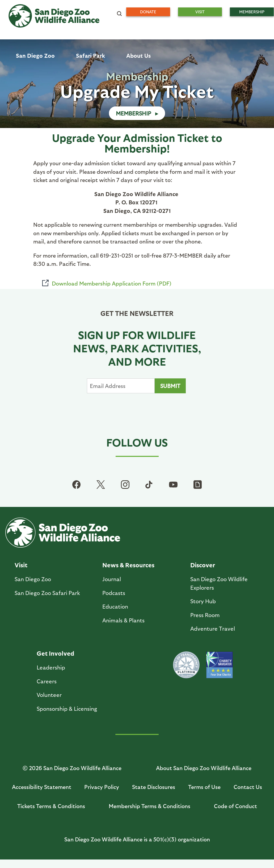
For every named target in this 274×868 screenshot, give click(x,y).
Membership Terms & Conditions (149, 806)
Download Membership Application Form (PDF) (112, 283)
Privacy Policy (102, 787)
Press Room (205, 615)
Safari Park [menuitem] (90, 55)
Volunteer (49, 695)
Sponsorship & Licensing (67, 708)
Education (115, 606)
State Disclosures (154, 787)
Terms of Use (204, 787)
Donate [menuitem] (148, 12)
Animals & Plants (123, 620)
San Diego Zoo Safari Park (47, 593)
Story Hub (203, 601)
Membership (134, 113)
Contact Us (248, 787)
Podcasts (114, 593)
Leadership (51, 667)
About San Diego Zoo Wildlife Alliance (204, 768)
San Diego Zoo (33, 579)
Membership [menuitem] (252, 12)
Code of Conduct (235, 806)
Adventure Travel (213, 628)
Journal (112, 579)
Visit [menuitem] (200, 12)
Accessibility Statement (42, 787)
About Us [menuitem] (138, 55)
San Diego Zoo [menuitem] (35, 55)
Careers (47, 681)
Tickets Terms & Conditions (51, 806)
